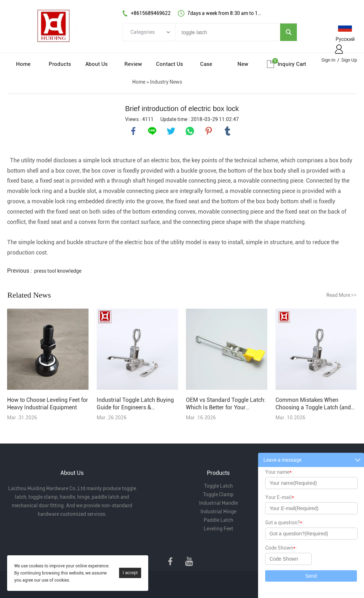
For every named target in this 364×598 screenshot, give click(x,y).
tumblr (227, 131)
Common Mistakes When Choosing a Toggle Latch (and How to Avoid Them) (313, 404)
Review (133, 64)
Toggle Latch (218, 486)
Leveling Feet (218, 529)
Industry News (166, 82)
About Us (97, 64)
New (243, 64)
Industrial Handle (218, 503)
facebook (133, 131)
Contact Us (170, 64)
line (152, 131)
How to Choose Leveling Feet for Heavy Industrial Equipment (48, 404)
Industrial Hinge (218, 512)
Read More (342, 295)
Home (23, 64)
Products (60, 64)
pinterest (209, 131)
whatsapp (190, 131)
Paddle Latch (218, 520)
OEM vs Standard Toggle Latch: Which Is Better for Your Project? (226, 404)
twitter (171, 131)
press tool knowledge (58, 271)
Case (206, 64)
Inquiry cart (292, 64)
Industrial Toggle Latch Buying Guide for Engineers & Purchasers (135, 404)
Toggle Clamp (218, 494)
